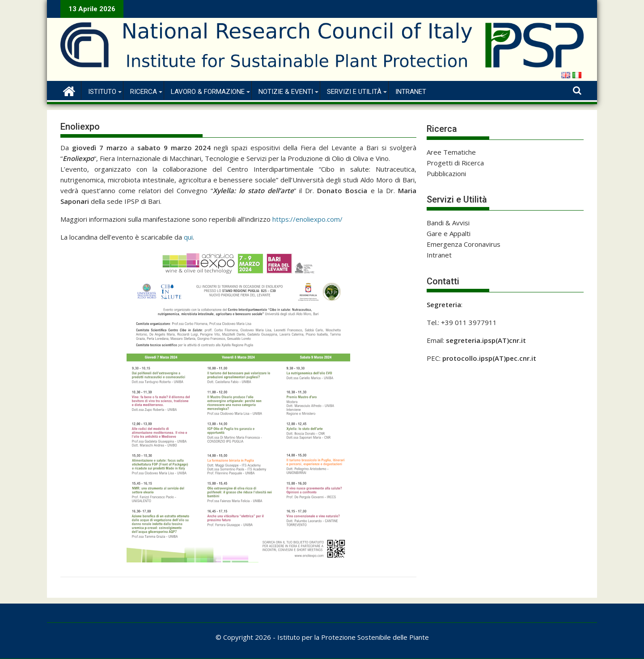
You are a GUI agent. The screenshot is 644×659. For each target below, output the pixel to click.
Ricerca (144, 92)
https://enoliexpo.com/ (307, 219)
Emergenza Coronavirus (464, 244)
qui (188, 237)
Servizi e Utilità (354, 92)
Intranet (411, 92)
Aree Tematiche (451, 152)
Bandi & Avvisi (448, 223)
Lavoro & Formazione (208, 92)
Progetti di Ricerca (455, 163)
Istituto (102, 92)
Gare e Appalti (449, 233)
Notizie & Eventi (286, 92)
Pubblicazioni (446, 173)
